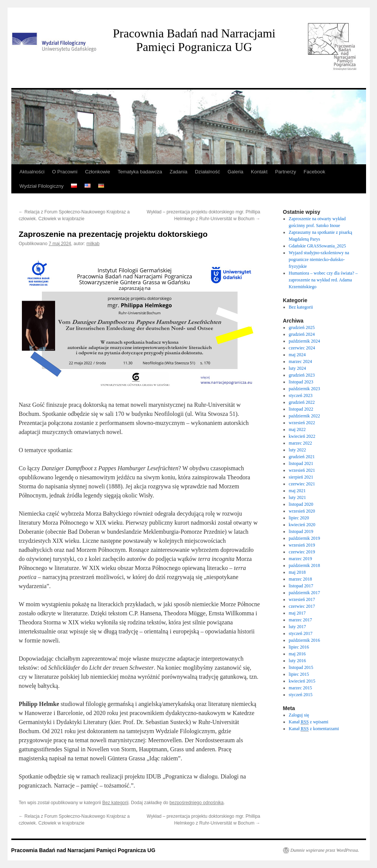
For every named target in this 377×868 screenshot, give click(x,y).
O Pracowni (65, 172)
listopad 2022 (301, 409)
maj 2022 (297, 429)
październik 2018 (304, 565)
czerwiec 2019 (302, 552)
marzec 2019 (300, 559)
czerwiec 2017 (302, 606)
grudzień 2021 (302, 457)
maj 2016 (297, 654)
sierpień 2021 (301, 477)
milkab (93, 244)
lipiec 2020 (299, 518)
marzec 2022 (300, 443)
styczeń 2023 (301, 395)
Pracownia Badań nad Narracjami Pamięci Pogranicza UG (194, 40)
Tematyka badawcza (140, 172)
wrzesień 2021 (302, 470)
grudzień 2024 (302, 334)
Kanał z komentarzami (314, 729)
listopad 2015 (301, 667)
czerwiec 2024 (302, 348)
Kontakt (259, 172)
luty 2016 (297, 661)
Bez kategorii (115, 803)
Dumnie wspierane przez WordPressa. (325, 850)
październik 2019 (304, 538)
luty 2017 (297, 627)
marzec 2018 (300, 579)
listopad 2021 (301, 463)
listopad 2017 (301, 586)
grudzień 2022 (302, 402)
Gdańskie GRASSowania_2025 (317, 246)
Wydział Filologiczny (42, 186)
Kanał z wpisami (309, 722)
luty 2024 (297, 368)
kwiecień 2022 (302, 436)
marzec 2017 (300, 620)
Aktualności (32, 172)
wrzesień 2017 (302, 599)
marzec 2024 (300, 361)
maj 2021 (297, 491)
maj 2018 (297, 572)
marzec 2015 (300, 688)
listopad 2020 (301, 504)
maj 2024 (297, 355)
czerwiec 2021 (302, 484)
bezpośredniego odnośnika (196, 803)
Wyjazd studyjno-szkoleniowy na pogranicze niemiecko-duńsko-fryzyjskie (319, 259)
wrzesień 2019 (302, 545)
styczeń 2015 (301, 695)
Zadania (178, 172)
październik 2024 (304, 341)
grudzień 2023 (302, 375)
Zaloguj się (299, 715)
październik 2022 (304, 416)
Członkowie (97, 172)
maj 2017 (297, 613)
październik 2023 (304, 389)
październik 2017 (304, 593)
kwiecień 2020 (302, 525)
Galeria (235, 172)
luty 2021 (297, 497)
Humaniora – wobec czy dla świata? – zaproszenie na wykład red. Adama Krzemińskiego (323, 280)
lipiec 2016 (299, 647)
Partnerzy (286, 172)
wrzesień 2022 (302, 423)
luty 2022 (297, 450)
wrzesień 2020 (302, 511)
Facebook (315, 172)
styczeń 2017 (301, 633)
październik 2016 (304, 640)
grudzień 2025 (302, 327)
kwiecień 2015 (302, 681)
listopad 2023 (301, 382)
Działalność (207, 172)
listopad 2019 (301, 531)
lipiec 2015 (299, 674)
